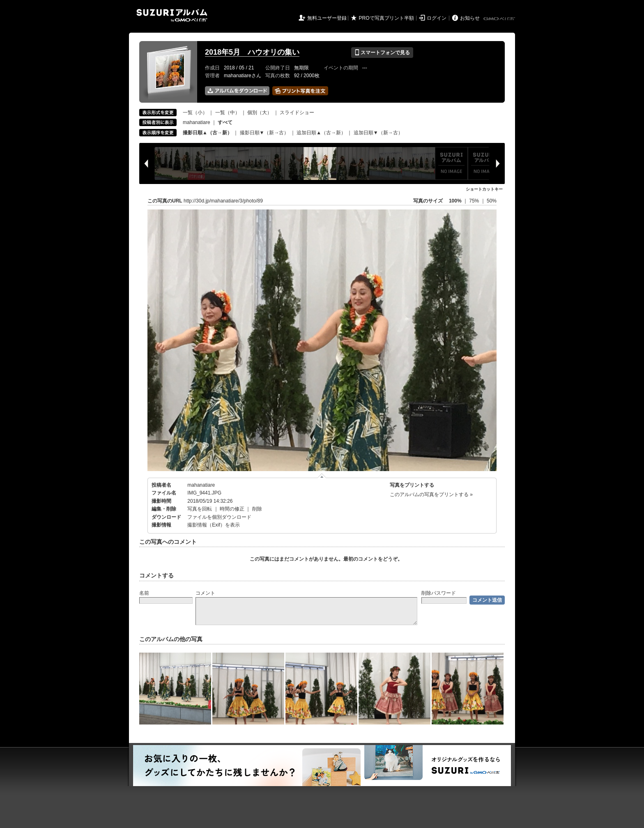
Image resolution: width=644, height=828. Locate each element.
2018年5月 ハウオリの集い (252, 52)
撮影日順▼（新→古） (264, 133)
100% (455, 201)
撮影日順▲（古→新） (207, 133)
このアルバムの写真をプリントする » (431, 494)
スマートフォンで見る (382, 53)
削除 (257, 509)
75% (475, 201)
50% (492, 201)
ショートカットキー (484, 189)
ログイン (437, 18)
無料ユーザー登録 (327, 18)
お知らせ (470, 18)
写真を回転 (200, 509)
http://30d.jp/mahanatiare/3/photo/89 (223, 201)
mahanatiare (197, 122)
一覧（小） (195, 113)
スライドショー (297, 113)
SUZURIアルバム (172, 15)
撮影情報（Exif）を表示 (214, 525)
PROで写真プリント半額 (386, 18)
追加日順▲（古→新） (321, 133)
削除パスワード (439, 593)
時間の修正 (232, 509)
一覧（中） (228, 113)
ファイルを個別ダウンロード (219, 517)
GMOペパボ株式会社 (500, 19)
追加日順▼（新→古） (378, 133)
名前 (144, 593)
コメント (205, 593)
